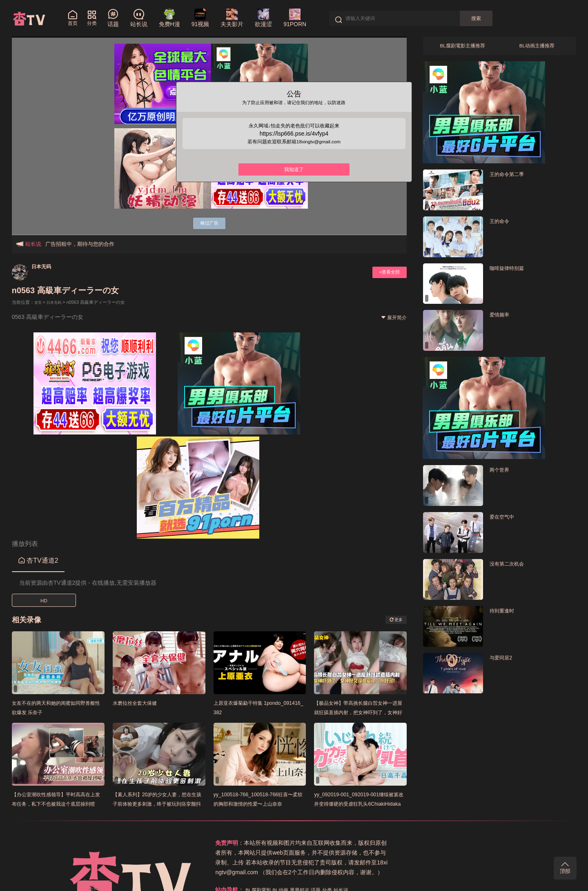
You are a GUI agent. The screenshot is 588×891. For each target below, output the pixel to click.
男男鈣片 (439, 843)
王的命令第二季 (511, 177)
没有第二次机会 (511, 566)
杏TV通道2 (38, 560)
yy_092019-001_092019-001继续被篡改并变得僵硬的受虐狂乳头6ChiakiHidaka (359, 803)
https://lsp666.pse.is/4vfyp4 (294, 138)
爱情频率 (502, 317)
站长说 (487, 843)
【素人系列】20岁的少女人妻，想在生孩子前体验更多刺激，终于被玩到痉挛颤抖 (159, 803)
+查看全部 (386, 272)
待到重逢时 (505, 613)
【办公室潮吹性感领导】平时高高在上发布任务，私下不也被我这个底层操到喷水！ (58, 803)
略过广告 (209, 222)
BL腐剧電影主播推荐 (462, 47)
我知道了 (294, 177)
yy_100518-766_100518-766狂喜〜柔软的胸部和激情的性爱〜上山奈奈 (259, 803)
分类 (471, 843)
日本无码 (45, 266)
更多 (394, 619)
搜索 (483, 18)
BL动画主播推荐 (537, 47)
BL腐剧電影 (391, 843)
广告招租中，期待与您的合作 (80, 244)
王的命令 (502, 224)
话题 (458, 843)
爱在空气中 (505, 519)
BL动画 (417, 843)
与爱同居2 (503, 660)
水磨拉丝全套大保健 (140, 703)
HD (44, 600)
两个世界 (502, 472)
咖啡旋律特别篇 (511, 271)
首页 (39, 302)
